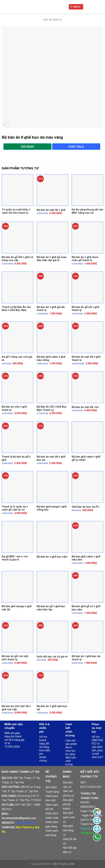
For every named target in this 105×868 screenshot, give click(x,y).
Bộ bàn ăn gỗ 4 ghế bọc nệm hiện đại (51, 608)
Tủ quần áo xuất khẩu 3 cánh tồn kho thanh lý (16, 211)
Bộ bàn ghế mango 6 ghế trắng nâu (52, 508)
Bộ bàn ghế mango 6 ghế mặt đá (17, 608)
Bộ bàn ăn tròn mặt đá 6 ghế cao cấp (16, 708)
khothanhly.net (25, 823)
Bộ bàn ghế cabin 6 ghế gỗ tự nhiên (86, 458)
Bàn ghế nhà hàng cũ (68, 830)
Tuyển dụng (52, 792)
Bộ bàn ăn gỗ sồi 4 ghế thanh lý (85, 309)
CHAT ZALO (76, 146)
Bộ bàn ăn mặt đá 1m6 (85, 407)
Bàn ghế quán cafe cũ (69, 817)
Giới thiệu (51, 787)
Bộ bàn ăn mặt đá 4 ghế (51, 210)
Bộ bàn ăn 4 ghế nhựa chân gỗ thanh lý (85, 259)
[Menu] (76, 7)
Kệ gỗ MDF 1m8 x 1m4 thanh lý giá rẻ (15, 558)
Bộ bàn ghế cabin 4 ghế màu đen (86, 558)
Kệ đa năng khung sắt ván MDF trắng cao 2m (87, 211)
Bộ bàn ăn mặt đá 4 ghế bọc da (51, 458)
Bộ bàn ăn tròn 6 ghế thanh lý (14, 408)
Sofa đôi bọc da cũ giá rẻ (52, 656)
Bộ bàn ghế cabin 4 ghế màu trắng (51, 358)
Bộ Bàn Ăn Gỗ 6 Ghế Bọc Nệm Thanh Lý (52, 408)
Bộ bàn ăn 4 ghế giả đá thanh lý (51, 309)
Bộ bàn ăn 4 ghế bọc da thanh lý (86, 658)
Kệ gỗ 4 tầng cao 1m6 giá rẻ (17, 358)
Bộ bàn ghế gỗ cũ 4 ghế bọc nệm (86, 608)
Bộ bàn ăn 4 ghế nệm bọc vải (52, 708)
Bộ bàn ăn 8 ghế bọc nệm (52, 557)
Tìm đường (87, 833)
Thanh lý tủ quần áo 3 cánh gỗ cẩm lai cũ (15, 508)
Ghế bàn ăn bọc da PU (85, 507)
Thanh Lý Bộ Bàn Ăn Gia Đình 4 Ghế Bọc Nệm (16, 309)
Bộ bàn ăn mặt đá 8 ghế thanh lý (86, 358)
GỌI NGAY (28, 146)
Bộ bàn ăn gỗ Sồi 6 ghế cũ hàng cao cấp (17, 259)
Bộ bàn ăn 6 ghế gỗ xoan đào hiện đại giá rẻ (52, 259)
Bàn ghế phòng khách (68, 804)
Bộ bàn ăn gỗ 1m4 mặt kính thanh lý (15, 658)
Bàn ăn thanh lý (52, 20)
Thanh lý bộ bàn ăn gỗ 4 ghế (16, 458)
